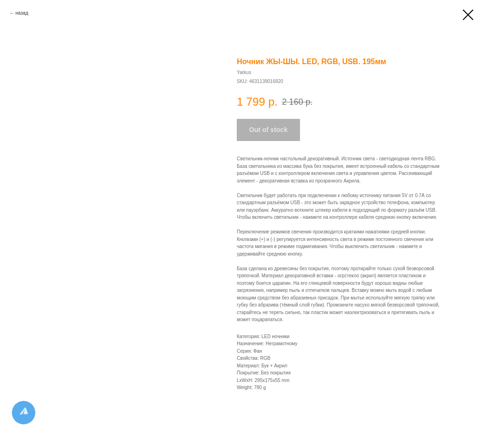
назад (22, 13)
